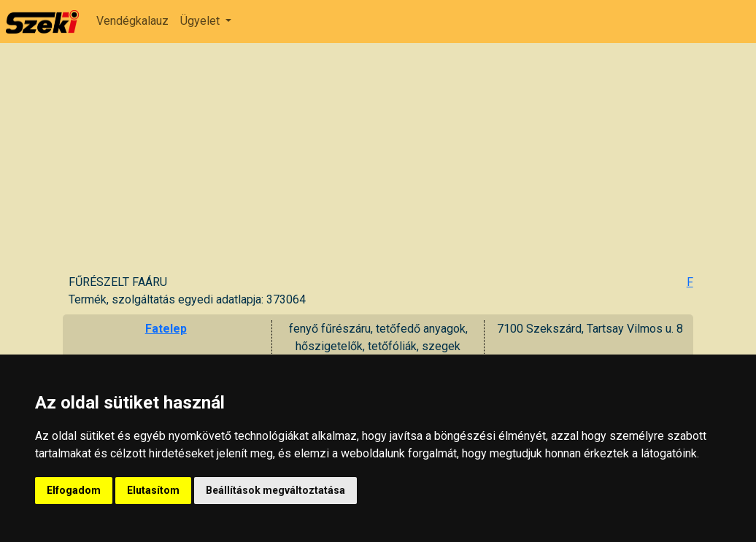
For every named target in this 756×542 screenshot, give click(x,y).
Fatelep (166, 329)
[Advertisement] (381, 164)
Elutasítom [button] (153, 490)
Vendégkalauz (132, 21)
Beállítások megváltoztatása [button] (275, 490)
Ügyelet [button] (201, 21)
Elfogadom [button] (74, 490)
